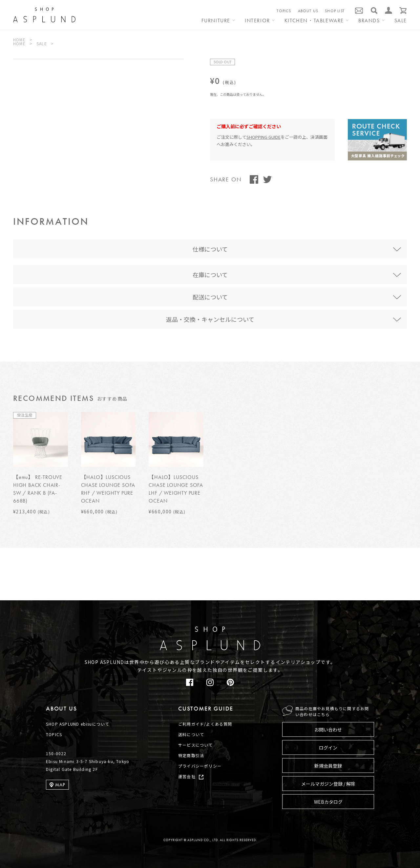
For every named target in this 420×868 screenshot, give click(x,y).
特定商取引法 (191, 755)
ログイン (328, 748)
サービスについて (196, 745)
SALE (401, 21)
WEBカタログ (328, 802)
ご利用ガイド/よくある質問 (205, 724)
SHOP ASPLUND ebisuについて (78, 724)
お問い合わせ (328, 730)
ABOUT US (308, 11)
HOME (19, 40)
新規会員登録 (328, 766)
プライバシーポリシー (200, 766)
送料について (191, 734)
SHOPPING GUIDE (263, 137)
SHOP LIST (335, 11)
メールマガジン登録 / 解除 (328, 784)
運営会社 (187, 776)
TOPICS (284, 11)
